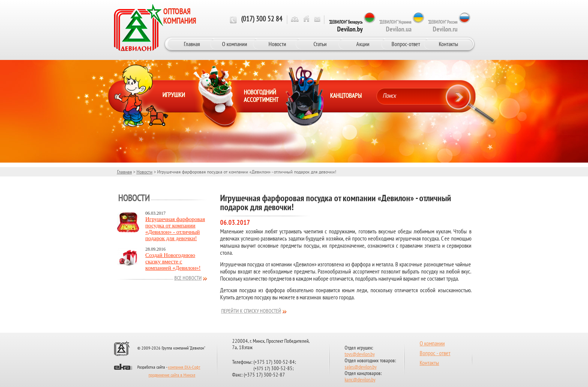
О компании (235, 44)
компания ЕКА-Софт (184, 368)
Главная (192, 44)
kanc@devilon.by (360, 380)
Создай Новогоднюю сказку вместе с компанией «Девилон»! (173, 261)
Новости (277, 44)
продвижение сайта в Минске (172, 375)
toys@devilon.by (360, 355)
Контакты (448, 44)
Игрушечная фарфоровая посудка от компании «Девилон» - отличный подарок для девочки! (175, 229)
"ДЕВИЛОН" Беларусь (346, 26)
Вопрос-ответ (406, 44)
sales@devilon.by (361, 367)
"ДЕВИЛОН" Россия (443, 26)
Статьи (320, 44)
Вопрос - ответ (435, 354)
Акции (363, 44)
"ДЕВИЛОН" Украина (395, 26)
